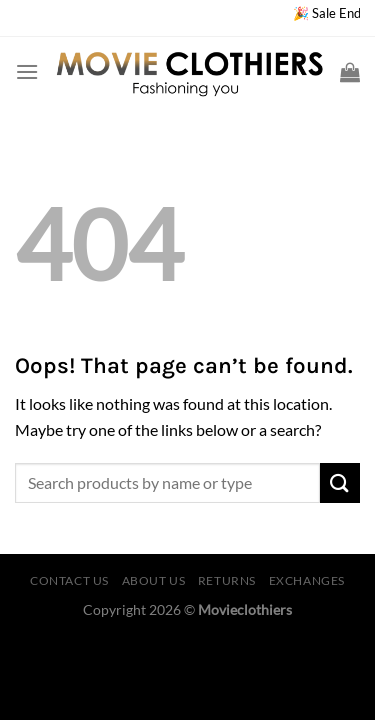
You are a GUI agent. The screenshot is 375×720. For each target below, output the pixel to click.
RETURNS (227, 580)
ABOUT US (154, 580)
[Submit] (340, 482)
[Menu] (27, 71)
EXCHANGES (307, 580)
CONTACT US (69, 580)
